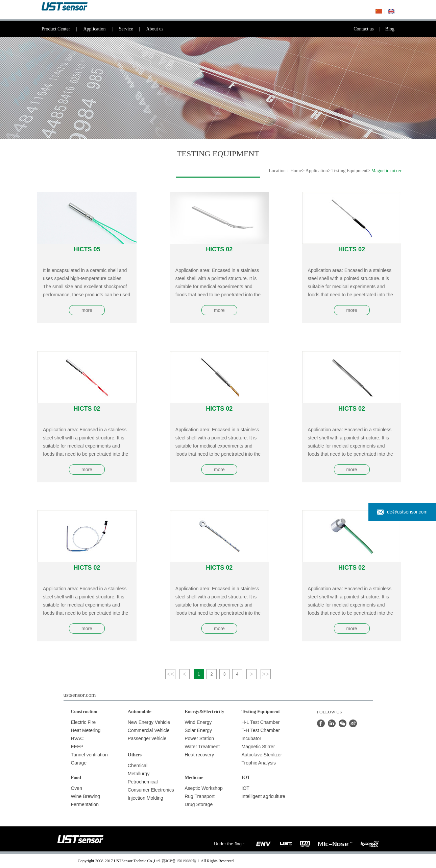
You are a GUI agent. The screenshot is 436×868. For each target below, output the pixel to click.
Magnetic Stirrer (258, 747)
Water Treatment (202, 747)
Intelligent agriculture (263, 796)
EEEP (77, 747)
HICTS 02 (219, 249)
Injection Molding (146, 798)
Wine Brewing (85, 796)
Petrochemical (143, 782)
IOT (245, 788)
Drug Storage (199, 804)
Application (101, 29)
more (87, 310)
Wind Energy (198, 722)
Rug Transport (200, 796)
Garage (79, 763)
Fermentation (84, 804)
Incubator (251, 738)
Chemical (138, 766)
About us (155, 29)
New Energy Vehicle (149, 722)
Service (132, 29)
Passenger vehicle (147, 738)
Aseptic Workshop (204, 788)
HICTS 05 (87, 249)
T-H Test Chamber (260, 730)
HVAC (77, 738)
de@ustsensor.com (402, 512)
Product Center (62, 29)
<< (170, 674)
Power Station (199, 738)
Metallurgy (139, 774)
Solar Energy (198, 730)
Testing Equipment (349, 171)
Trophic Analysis (258, 763)
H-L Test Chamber (260, 722)
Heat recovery (199, 755)
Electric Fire (83, 722)
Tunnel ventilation (89, 755)
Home (296, 171)
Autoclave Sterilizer (262, 755)
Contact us (369, 29)
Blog (390, 29)
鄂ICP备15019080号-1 (181, 861)
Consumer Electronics (151, 790)
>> (266, 674)
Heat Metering (86, 730)
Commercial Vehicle (149, 730)
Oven (76, 788)
